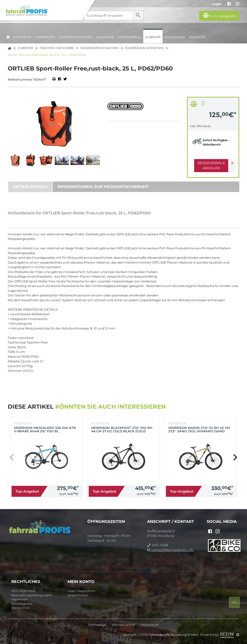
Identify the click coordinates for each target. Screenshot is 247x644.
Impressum (20, 599)
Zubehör (153, 37)
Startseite (23, 37)
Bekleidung (175, 37)
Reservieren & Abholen (209, 165)
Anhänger (105, 37)
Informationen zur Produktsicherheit (103, 187)
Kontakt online (124, 625)
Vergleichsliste (78, 595)
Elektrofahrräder (75, 37)
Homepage (97, 625)
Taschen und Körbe (57, 48)
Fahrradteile (130, 37)
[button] (235, 457)
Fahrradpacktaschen (99, 48)
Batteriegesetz (22, 604)
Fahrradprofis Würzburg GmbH (174, 635)
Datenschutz (21, 608)
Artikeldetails (30, 187)
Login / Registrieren (81, 591)
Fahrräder (45, 37)
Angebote (197, 37)
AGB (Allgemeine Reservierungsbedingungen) (32, 593)
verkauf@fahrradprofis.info (170, 550)
